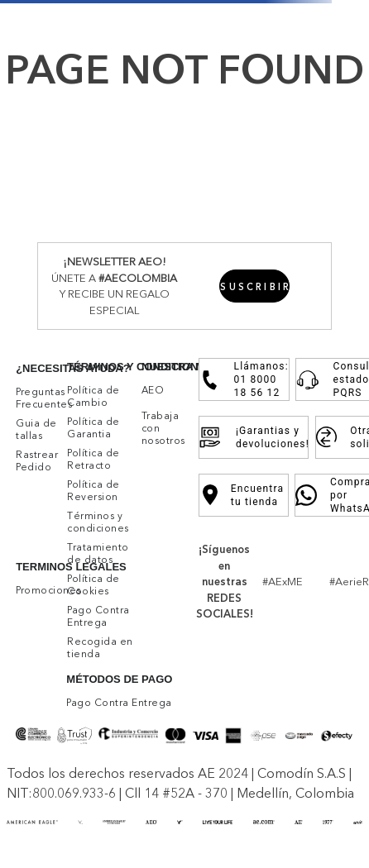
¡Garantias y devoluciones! (253, 437)
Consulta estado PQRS (334, 379)
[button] (254, 286)
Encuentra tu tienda (244, 495)
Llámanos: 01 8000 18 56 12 (244, 379)
